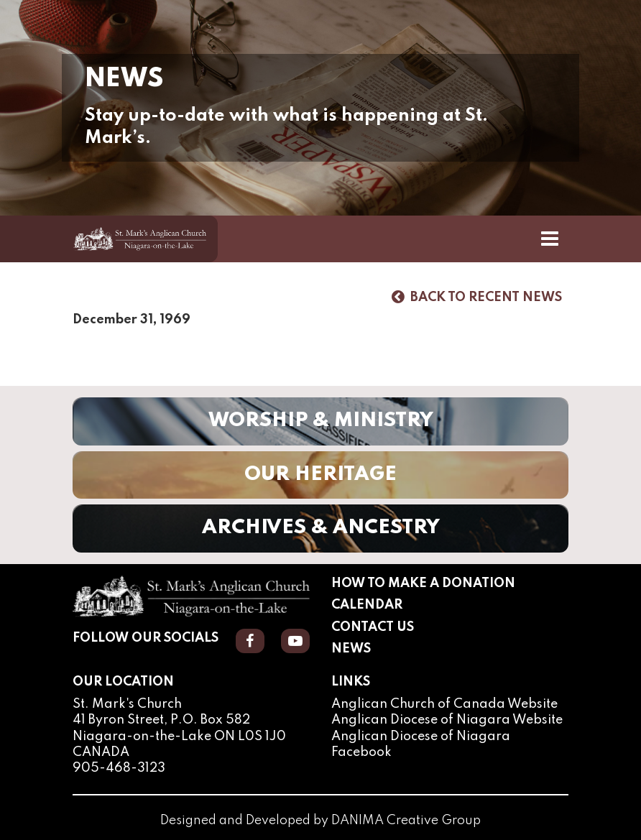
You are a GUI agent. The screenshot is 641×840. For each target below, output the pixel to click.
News (351, 649)
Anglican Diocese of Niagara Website (447, 720)
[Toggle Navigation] (550, 239)
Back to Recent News (477, 297)
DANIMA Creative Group (406, 821)
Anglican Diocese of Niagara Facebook (421, 744)
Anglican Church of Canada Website (444, 704)
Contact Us (373, 627)
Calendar (367, 605)
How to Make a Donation (423, 583)
